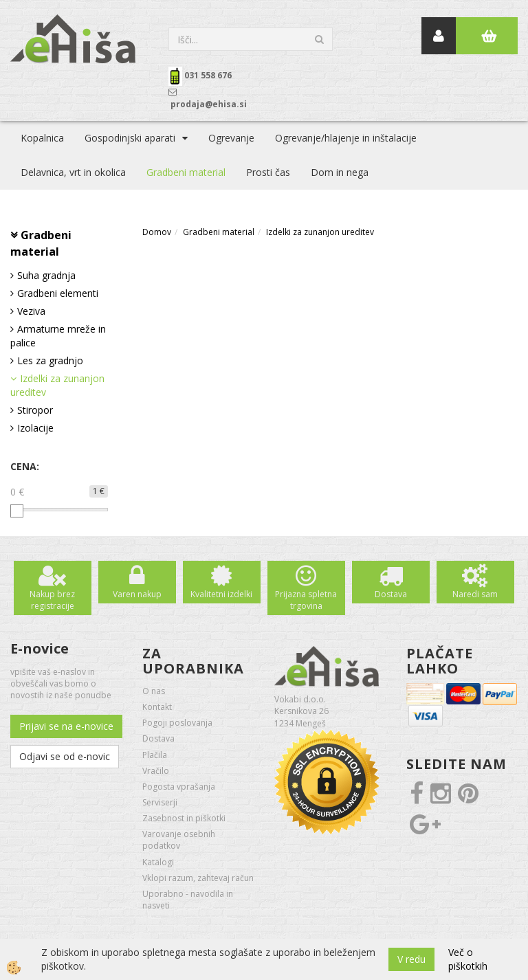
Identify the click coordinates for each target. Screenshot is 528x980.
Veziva (31, 311)
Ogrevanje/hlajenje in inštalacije (346, 138)
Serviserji (160, 802)
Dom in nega (340, 172)
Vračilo (156, 771)
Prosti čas (268, 172)
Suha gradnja (46, 275)
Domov (157, 232)
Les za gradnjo (50, 360)
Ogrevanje (231, 138)
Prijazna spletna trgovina (306, 600)
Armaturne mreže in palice (58, 336)
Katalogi (158, 862)
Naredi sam (475, 594)
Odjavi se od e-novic (65, 756)
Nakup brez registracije (52, 600)
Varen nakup (137, 594)
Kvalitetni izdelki (221, 594)
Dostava (391, 594)
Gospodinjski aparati (130, 138)
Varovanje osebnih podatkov (179, 840)
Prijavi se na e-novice (66, 726)
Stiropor (35, 410)
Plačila (155, 755)
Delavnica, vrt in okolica (73, 172)
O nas (154, 691)
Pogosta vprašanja (179, 787)
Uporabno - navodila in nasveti (188, 900)
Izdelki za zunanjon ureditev (57, 385)
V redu (411, 959)
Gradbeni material (186, 172)
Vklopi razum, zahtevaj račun (198, 878)
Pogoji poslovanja (177, 723)
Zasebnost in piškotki (184, 818)
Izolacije (35, 428)
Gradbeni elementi (58, 293)
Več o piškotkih (468, 959)
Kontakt (157, 707)
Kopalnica (42, 138)
